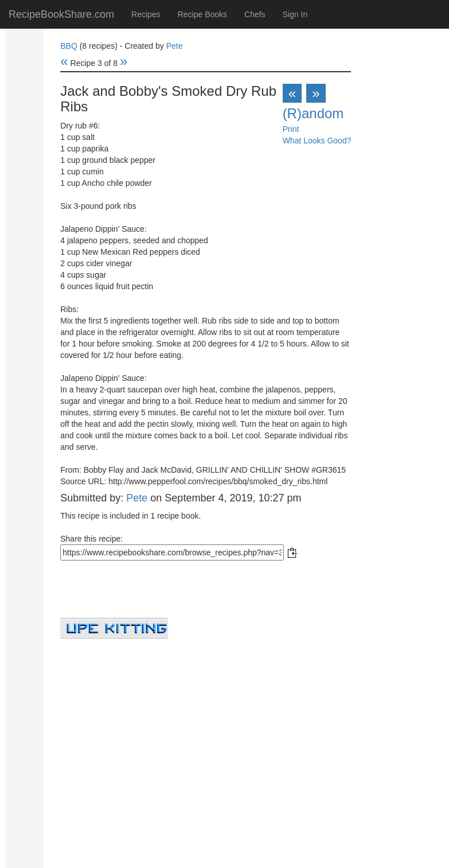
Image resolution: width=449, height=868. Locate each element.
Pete (175, 46)
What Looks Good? (317, 141)
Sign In (295, 14)
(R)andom (313, 113)
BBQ (69, 46)
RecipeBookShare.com (61, 14)
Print (291, 129)
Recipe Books (202, 14)
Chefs (255, 14)
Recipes (146, 14)
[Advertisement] (206, 719)
